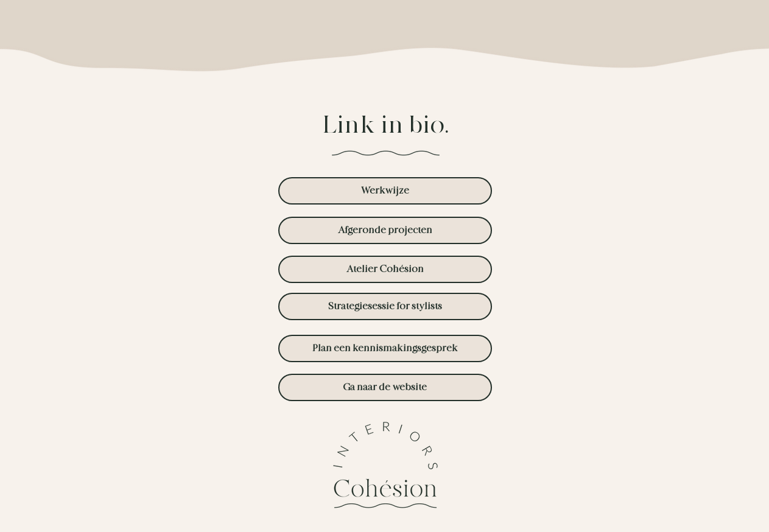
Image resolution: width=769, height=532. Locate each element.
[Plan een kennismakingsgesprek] (385, 348)
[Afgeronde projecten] (385, 230)
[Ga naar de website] (385, 387)
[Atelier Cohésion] (385, 269)
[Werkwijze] (385, 191)
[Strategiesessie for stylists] (385, 306)
